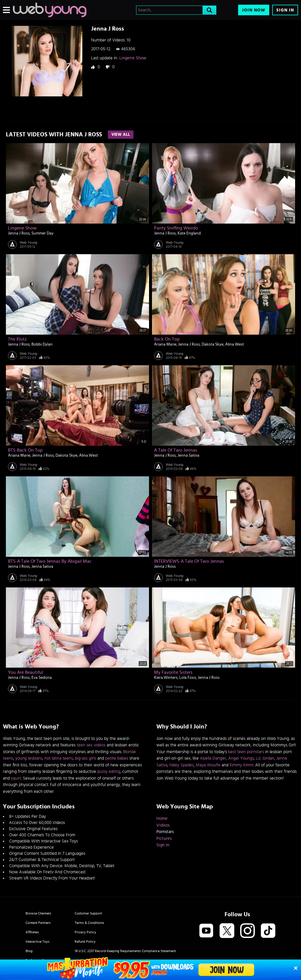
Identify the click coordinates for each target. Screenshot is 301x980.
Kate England (189, 233)
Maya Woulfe (208, 765)
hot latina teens (59, 758)
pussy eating (109, 772)
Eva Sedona (42, 678)
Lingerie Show (133, 58)
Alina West (235, 344)
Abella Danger (213, 758)
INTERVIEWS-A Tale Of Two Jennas (189, 561)
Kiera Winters (166, 678)
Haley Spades (182, 765)
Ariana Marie (165, 344)
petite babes (117, 758)
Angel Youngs (241, 758)
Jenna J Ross (19, 233)
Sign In (285, 10)
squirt (16, 778)
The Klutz (17, 339)
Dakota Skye (213, 344)
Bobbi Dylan (42, 344)
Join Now (254, 10)
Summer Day (42, 233)
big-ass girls (86, 758)
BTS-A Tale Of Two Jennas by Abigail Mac (50, 561)
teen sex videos (91, 745)
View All (121, 135)
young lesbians (29, 758)
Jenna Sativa (188, 455)
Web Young (29, 242)
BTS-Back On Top (25, 450)
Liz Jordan (265, 758)
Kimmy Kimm (241, 765)
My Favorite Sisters (173, 672)
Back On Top (167, 339)
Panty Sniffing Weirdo (176, 228)
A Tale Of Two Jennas (176, 450)
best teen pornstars (246, 752)
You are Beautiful (26, 672)
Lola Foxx (188, 678)
